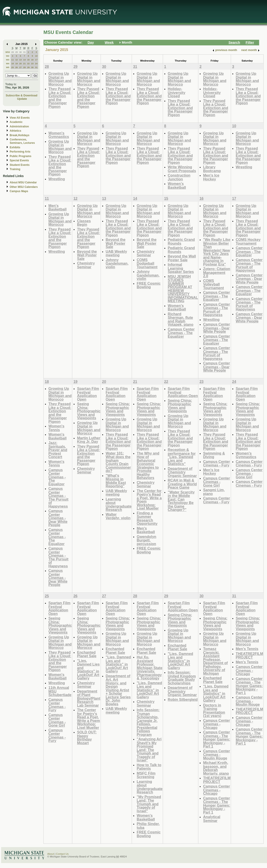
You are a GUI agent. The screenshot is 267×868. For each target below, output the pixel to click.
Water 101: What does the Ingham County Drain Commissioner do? (118, 462)
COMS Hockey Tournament (248, 241)
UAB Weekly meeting (116, 253)
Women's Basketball (177, 185)
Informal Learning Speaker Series (181, 268)
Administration (19, 127)
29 (17, 52)
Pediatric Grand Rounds (181, 241)
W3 (8, 60)
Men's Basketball (58, 208)
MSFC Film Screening (146, 775)
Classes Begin (84, 223)
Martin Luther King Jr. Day (89, 440)
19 (17, 63)
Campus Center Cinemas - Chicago (216, 724)
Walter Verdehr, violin (118, 516)
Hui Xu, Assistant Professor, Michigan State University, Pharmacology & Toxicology (149, 668)
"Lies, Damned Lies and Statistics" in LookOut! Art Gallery (88, 669)
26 (17, 67)
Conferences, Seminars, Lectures (22, 141)
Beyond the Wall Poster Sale (87, 255)
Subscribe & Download (21, 95)
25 (12, 67)
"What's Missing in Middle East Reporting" (116, 481)
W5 (8, 67)
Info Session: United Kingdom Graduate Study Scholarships (182, 678)
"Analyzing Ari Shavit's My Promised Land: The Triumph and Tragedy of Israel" (149, 750)
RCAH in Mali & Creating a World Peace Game (182, 484)
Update (22, 99)
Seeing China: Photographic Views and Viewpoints (89, 411)
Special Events (19, 160)
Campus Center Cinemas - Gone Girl (216, 482)
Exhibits (15, 147)
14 (24, 60)
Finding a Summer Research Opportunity (147, 518)
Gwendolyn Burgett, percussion (146, 540)
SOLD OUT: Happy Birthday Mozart (87, 737)
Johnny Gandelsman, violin (117, 263)
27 (20, 67)
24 (36, 63)
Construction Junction (179, 177)
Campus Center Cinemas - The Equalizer (181, 333)
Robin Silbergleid (183, 699)
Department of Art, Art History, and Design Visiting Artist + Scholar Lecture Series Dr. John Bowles (118, 690)
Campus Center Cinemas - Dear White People (216, 328)
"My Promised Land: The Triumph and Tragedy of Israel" (149, 804)
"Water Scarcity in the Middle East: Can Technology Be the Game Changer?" (181, 501)
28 (12, 52)
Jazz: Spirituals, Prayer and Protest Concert (58, 450)
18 (12, 63)
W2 (8, 56)
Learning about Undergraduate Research (119, 504)
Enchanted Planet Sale (87, 654)
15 (28, 60)
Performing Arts (20, 152)
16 (32, 60)
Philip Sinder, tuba (148, 826)
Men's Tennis (247, 649)
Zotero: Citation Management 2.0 (217, 272)
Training (15, 169)
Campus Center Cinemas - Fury (216, 463)
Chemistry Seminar (86, 265)
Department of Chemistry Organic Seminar (182, 472)
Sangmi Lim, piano (214, 492)
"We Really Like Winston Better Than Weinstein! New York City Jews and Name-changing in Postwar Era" (217, 252)
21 (24, 63)
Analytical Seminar (212, 819)
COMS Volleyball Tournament (213, 284)
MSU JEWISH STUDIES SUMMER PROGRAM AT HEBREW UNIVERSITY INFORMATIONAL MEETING (183, 289)
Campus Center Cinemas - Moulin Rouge (216, 755)
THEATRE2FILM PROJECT (217, 780)
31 (24, 52)
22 (28, 63)
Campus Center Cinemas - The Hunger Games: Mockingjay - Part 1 (217, 739)
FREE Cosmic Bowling (149, 285)
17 (36, 60)
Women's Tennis (56, 428)
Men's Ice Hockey (211, 177)
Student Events (20, 165)
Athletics (15, 131)
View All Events (20, 118)
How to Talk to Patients (149, 767)
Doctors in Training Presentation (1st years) (214, 710)
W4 (8, 63)
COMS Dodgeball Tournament (147, 263)
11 (12, 60)
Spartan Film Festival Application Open (88, 394)
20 (20, 63)
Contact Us (62, 854)
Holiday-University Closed (176, 92)
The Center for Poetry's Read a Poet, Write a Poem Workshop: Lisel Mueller (149, 500)
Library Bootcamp (212, 169)
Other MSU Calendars (24, 187)
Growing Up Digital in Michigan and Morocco (60, 79)
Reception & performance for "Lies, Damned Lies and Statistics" (182, 457)
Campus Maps (19, 191)
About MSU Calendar (23, 182)
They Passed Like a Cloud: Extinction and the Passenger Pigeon (60, 98)
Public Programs (20, 156)
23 (32, 63)
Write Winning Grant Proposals (182, 169)
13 (20, 60)
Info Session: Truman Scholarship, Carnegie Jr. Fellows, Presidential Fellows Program (148, 722)
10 (36, 56)
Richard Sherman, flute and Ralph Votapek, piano (181, 319)
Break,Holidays (20, 135)
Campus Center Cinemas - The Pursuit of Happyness (216, 310)
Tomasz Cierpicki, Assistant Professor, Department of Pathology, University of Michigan (215, 661)
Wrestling (57, 179)
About (51, 854)
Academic (16, 122)
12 (17, 60)
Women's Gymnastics (59, 135)
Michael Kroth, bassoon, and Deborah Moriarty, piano (216, 768)
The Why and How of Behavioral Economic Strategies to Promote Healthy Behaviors (148, 466)
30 (20, 52)
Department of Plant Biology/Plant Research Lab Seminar (89, 698)
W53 (8, 52)
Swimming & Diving (214, 455)
